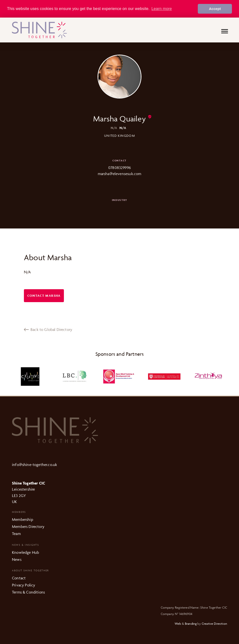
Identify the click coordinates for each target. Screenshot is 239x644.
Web (178, 623)
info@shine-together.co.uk (35, 464)
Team (16, 533)
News (17, 559)
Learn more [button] (162, 9)
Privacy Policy (24, 585)
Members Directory (28, 526)
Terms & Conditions (28, 592)
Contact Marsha (44, 295)
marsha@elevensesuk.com (120, 173)
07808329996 (119, 167)
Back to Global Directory (48, 329)
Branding (191, 623)
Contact (19, 578)
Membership (23, 519)
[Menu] (225, 32)
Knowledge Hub (25, 552)
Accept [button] (215, 9)
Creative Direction (214, 623)
